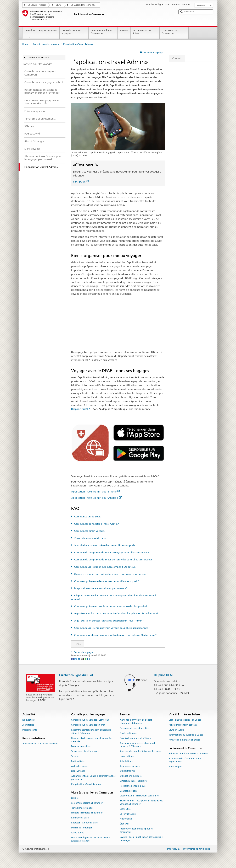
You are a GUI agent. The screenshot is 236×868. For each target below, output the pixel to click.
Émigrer (75, 798)
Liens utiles (126, 809)
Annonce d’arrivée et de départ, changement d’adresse (136, 722)
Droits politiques (128, 733)
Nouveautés (28, 720)
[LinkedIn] (79, 659)
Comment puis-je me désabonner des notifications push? (106, 581)
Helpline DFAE (164, 675)
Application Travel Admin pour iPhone (96, 492)
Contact (175, 58)
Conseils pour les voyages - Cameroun (90, 720)
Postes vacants (30, 730)
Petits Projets (175, 767)
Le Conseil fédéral (37, 5)
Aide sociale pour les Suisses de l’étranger (141, 751)
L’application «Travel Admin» (86, 784)
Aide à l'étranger (80, 766)
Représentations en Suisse (84, 823)
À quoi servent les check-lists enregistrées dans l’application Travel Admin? (116, 613)
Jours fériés (28, 725)
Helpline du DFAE (82, 409)
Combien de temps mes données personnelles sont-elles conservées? (113, 560)
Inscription (81, 182)
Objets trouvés (127, 771)
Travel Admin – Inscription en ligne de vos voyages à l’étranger (141, 802)
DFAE (58, 5)
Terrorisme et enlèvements (85, 751)
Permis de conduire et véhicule (136, 738)
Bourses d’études (129, 791)
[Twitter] (76, 659)
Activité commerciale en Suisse (184, 740)
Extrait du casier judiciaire (133, 781)
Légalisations (127, 756)
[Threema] (83, 659)
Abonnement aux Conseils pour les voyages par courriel (93, 778)
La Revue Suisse (128, 814)
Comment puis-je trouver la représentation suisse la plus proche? (110, 606)
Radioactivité (78, 761)
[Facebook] (73, 659)
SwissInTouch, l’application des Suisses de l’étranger (141, 839)
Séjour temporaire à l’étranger (87, 803)
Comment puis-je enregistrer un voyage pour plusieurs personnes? (112, 628)
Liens (76, 644)
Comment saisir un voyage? (89, 531)
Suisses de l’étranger (82, 828)
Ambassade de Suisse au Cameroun (40, 744)
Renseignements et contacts (183, 725)
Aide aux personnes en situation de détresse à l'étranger (138, 745)
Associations (77, 833)
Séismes (75, 756)
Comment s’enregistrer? (88, 517)
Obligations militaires (131, 776)
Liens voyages (78, 771)
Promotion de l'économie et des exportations (185, 760)
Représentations (48, 34)
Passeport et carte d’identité (134, 728)
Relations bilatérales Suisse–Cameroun (189, 754)
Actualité (30, 34)
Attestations (126, 761)
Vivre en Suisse (176, 730)
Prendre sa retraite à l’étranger (87, 813)
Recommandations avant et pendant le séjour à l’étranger (91, 731)
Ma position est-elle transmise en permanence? (101, 588)
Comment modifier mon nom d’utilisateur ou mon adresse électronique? (115, 635)
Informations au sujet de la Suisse (186, 735)
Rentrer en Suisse (80, 818)
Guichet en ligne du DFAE (76, 675)
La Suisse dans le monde (83, 5)
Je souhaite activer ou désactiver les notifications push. (105, 545)
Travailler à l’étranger (82, 808)
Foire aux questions (81, 746)
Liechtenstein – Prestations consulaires (140, 796)
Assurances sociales (130, 766)
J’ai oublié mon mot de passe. (91, 538)
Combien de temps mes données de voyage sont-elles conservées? (111, 553)
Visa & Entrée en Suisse (145, 34)
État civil (124, 824)
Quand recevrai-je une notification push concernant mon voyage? (111, 574)
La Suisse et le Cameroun (174, 34)
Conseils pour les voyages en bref (88, 725)
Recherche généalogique (133, 786)
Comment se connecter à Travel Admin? (96, 524)
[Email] (89, 659)
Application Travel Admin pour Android (96, 498)
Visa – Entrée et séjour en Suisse (185, 720)
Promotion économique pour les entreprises (137, 830)
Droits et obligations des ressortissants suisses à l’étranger (91, 839)
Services (124, 34)
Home (25, 44)
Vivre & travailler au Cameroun (103, 34)
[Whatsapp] (86, 659)
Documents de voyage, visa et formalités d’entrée (92, 740)
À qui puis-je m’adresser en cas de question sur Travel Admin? (109, 621)
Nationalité (126, 819)
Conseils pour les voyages (74, 34)
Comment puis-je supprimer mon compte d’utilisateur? (105, 567)
